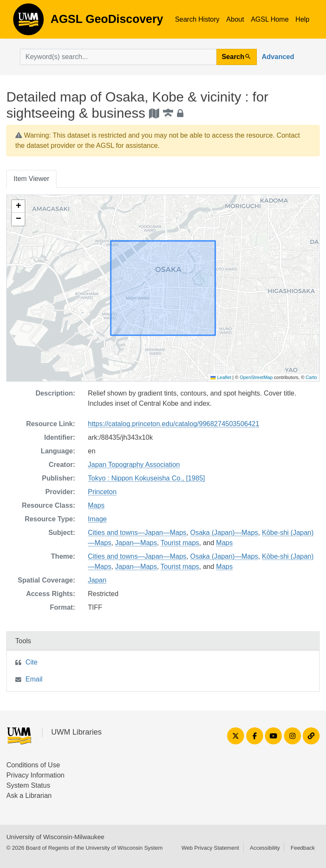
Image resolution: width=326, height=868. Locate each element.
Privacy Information (35, 775)
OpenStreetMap (256, 377)
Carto (311, 377)
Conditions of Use (33, 765)
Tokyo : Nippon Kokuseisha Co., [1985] (146, 478)
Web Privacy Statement (210, 848)
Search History (197, 19)
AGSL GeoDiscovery (28, 22)
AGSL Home (270, 19)
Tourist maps (180, 543)
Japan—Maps (136, 543)
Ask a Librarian (29, 796)
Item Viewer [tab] (31, 179)
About (235, 19)
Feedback (303, 848)
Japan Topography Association (134, 465)
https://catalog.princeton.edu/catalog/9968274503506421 (174, 424)
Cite (31, 662)
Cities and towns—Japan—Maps (137, 533)
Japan (97, 580)
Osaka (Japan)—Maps (224, 533)
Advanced (278, 57)
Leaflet (221, 377)
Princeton (102, 492)
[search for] (118, 57)
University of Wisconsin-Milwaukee (55, 837)
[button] (18, 206)
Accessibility (265, 848)
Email (34, 679)
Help (302, 19)
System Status (28, 785)
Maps (96, 505)
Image (97, 519)
